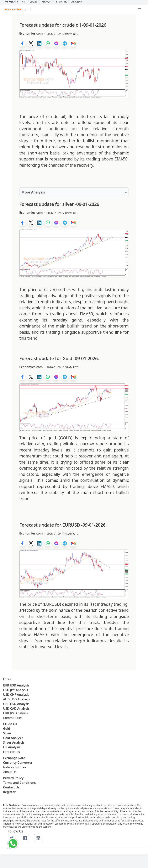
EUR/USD (61, 2)
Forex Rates (11, 752)
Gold (34, 2)
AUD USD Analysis (16, 699)
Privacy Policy (13, 778)
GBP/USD (77, 2)
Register (9, 792)
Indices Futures (15, 767)
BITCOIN (46, 2)
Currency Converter (18, 763)
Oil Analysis (12, 747)
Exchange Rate (14, 758)
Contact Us (11, 787)
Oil (24, 2)
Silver (7, 733)
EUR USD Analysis (16, 685)
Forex (7, 679)
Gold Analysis (13, 738)
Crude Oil (10, 724)
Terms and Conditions (19, 783)
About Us (10, 772)
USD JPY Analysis (16, 690)
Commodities (13, 718)
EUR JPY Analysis (15, 713)
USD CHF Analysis (16, 695)
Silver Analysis (14, 742)
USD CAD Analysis (16, 708)
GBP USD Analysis (16, 704)
